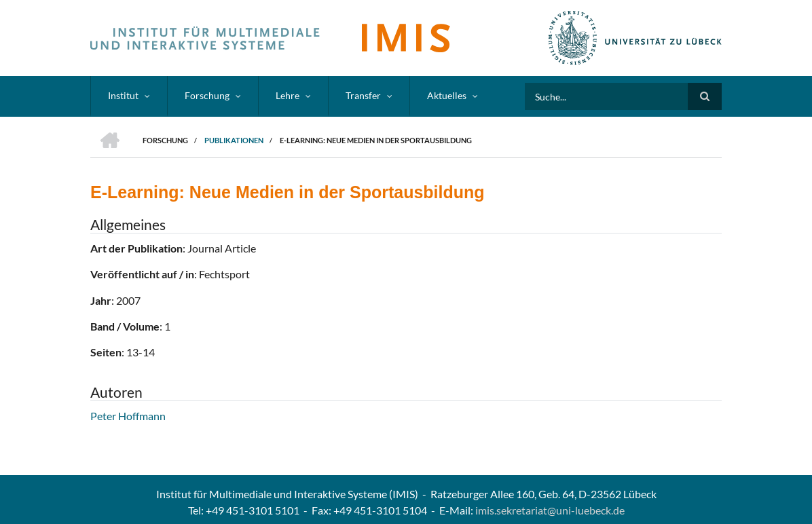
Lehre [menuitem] (288, 95)
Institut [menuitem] (123, 95)
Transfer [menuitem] (363, 95)
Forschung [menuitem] (207, 95)
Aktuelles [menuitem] (447, 95)
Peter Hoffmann (128, 416)
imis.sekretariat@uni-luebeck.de (550, 510)
